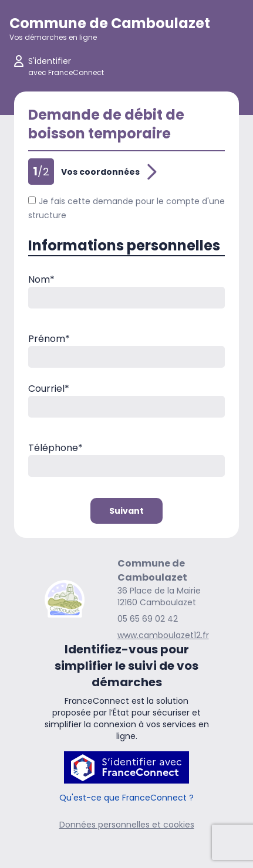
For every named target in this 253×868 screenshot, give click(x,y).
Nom (41, 279)
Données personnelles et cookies (127, 825)
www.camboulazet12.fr (163, 635)
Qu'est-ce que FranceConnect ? (126, 798)
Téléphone (55, 448)
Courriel (49, 389)
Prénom (49, 339)
